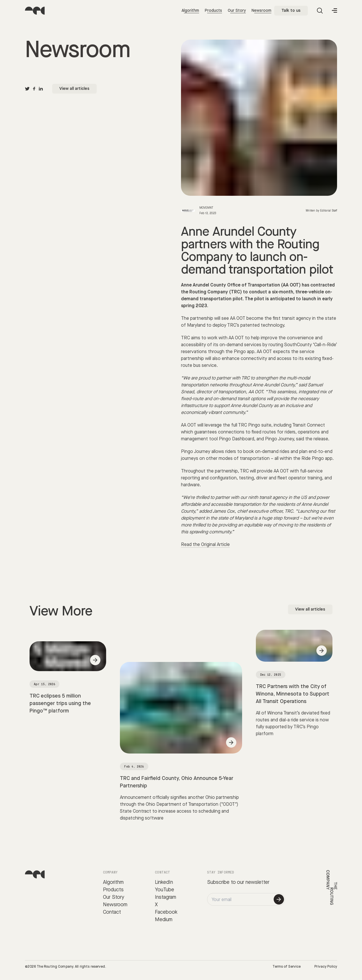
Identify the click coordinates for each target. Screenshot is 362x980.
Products (213, 11)
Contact (112, 912)
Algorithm (190, 11)
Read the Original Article (205, 545)
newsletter (257, 882)
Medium (164, 920)
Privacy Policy (326, 967)
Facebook (166, 912)
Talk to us (291, 11)
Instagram (166, 897)
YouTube (165, 890)
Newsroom (261, 11)
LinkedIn (164, 882)
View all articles (74, 89)
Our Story (237, 11)
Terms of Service (287, 967)
